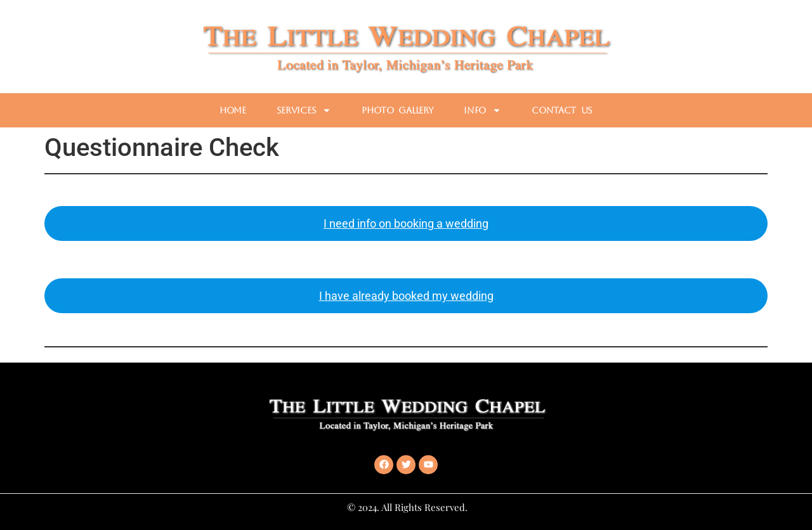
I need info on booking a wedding (406, 223)
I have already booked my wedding (406, 296)
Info (482, 110)
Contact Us (562, 110)
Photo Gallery (397, 110)
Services (304, 110)
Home (233, 110)
